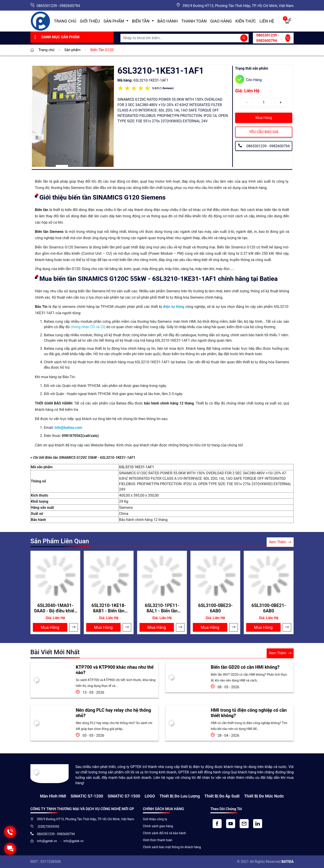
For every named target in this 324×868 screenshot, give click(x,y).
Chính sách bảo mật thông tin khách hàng (172, 847)
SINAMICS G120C (132, 99)
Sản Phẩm (114, 21)
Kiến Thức (246, 21)
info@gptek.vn (47, 841)
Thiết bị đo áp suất (222, 796)
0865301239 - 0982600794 (58, 6)
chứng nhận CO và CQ (88, 327)
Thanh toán (194, 21)
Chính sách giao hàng (158, 826)
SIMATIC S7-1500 (124, 796)
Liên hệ (267, 21)
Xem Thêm (280, 542)
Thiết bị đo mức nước (264, 796)
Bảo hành (168, 21)
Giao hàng (221, 21)
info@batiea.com (68, 428)
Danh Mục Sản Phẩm (56, 37)
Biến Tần (141, 21)
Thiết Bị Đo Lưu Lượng (180, 796)
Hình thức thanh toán (158, 840)
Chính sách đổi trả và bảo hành (164, 833)
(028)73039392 (48, 827)
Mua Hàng (264, 118)
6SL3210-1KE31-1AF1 (136, 467)
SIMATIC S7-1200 (87, 796)
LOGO (150, 796)
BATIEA (288, 862)
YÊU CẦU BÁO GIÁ (264, 132)
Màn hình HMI (53, 796)
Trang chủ (65, 21)
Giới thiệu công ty (155, 819)
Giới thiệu (90, 21)
